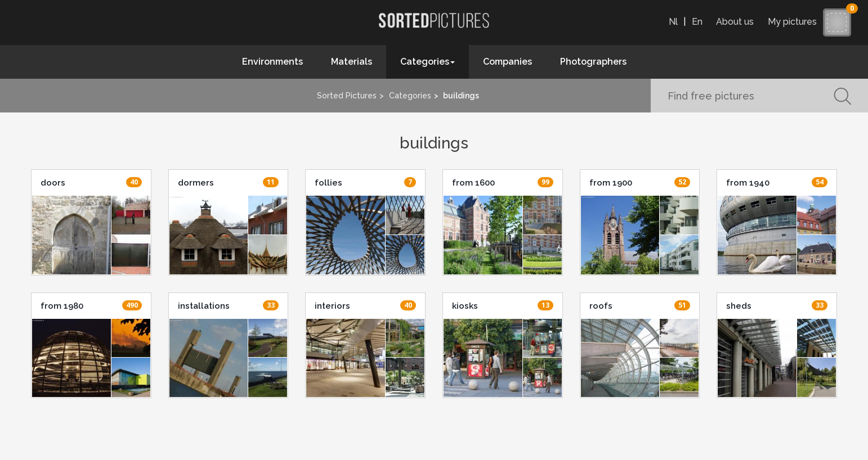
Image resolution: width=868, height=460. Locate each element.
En (697, 22)
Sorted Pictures (347, 96)
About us (735, 22)
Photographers (593, 62)
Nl (673, 22)
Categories (410, 96)
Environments (272, 62)
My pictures (795, 22)
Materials (352, 62)
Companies (507, 62)
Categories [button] (428, 62)
